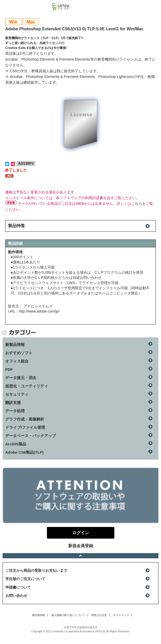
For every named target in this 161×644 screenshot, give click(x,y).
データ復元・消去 (21, 378)
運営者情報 (38, 615)
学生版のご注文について (25, 579)
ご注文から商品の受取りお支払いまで (36, 570)
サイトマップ (121, 615)
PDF (9, 369)
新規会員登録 (81, 546)
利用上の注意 (99, 615)
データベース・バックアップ (30, 436)
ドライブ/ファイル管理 (25, 427)
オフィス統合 (17, 361)
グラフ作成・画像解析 (25, 419)
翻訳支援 (13, 403)
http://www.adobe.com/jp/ (39, 311)
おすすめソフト (19, 353)
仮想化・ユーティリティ (27, 386)
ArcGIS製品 (16, 444)
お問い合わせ (16, 596)
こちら (137, 204)
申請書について (18, 587)
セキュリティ (17, 394)
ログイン (154, 8)
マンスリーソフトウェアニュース (26, 6)
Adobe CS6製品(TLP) (24, 452)
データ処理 (15, 411)
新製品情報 (15, 345)
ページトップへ (80, 556)
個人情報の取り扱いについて (68, 615)
